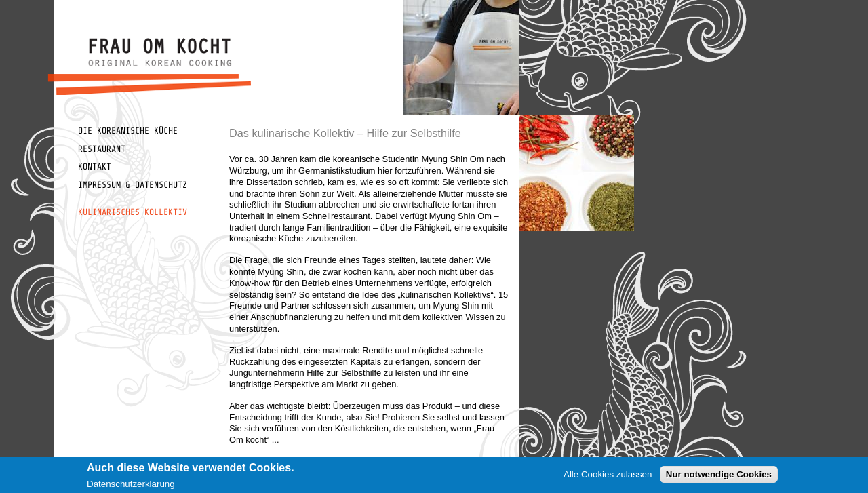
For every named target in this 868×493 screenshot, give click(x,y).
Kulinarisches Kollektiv (133, 212)
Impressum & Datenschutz (133, 185)
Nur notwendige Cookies (719, 476)
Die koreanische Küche (128, 131)
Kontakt (95, 166)
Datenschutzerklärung (131, 485)
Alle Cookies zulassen (608, 476)
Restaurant (102, 149)
